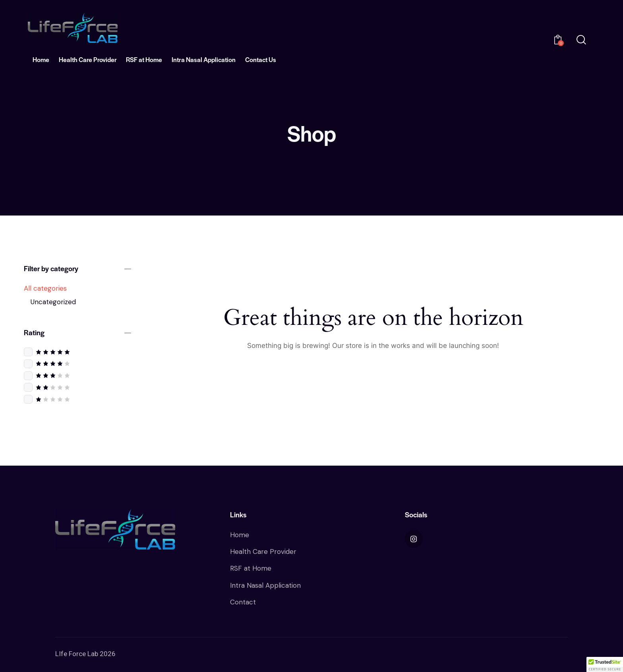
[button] (605, 664)
